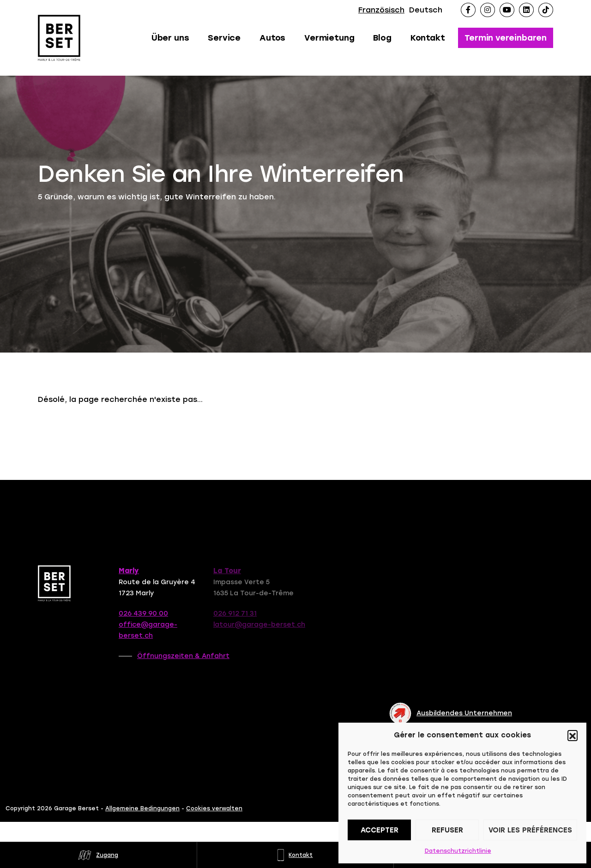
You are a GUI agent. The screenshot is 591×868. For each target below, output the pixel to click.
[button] (573, 735)
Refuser (447, 830)
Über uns (170, 38)
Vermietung (329, 38)
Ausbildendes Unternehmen (450, 713)
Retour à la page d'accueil (109, 429)
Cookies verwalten (214, 819)
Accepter (380, 830)
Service (224, 38)
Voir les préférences (530, 830)
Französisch (381, 10)
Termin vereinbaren (506, 38)
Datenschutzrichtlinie (458, 851)
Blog (382, 38)
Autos (272, 38)
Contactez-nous (232, 429)
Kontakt (428, 38)
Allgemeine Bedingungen (142, 819)
